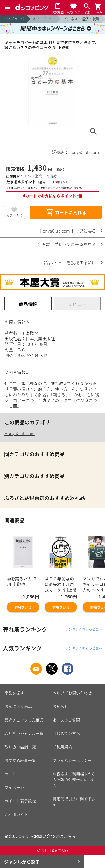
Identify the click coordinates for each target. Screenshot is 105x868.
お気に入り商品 (18, 706)
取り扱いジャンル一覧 (24, 733)
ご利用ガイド (16, 814)
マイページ (14, 787)
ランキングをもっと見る (84, 629)
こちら (70, 836)
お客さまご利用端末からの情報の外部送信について (74, 779)
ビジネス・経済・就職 (81, 19)
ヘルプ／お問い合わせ (72, 693)
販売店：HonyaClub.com (75, 152)
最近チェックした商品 (24, 720)
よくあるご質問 (66, 720)
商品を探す (14, 693)
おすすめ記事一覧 (20, 760)
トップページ (14, 19)
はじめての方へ (66, 733)
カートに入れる (66, 212)
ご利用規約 (62, 747)
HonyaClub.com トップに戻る (68, 231)
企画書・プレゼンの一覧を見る (67, 244)
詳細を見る (23, 607)
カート (10, 774)
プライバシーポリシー (72, 760)
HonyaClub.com (20, 433)
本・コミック (44, 19)
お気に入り (14, 215)
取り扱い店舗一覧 (20, 747)
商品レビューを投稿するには (69, 262)
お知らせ (60, 706)
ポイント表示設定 (20, 801)
